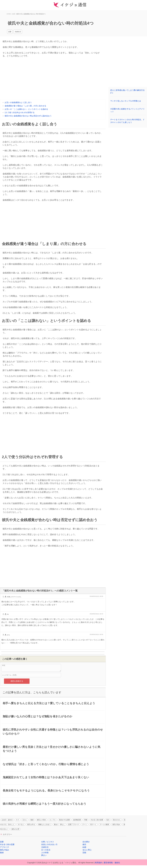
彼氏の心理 (15, 829)
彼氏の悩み (116, 824)
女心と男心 (87, 850)
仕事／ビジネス (48, 842)
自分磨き (86, 842)
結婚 (84, 847)
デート (85, 824)
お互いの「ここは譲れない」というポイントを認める (26, 109)
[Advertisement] (53, 221)
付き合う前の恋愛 (97, 820)
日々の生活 (46, 850)
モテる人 (21, 824)
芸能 (84, 853)
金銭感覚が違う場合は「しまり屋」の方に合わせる (25, 106)
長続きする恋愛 (64, 820)
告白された (117, 820)
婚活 (84, 844)
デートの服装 (104, 824)
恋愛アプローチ (73, 824)
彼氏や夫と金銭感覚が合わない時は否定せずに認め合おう (28, 116)
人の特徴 (45, 853)
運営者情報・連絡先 (112, 863)
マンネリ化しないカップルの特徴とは (126, 101)
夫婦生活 (18, 32)
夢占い (44, 855)
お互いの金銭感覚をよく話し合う (18, 102)
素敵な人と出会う (44, 824)
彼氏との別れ (42, 820)
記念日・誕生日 (7, 820)
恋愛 (10, 32)
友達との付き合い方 (49, 844)
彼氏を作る (31, 824)
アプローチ (5, 847)
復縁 (32, 820)
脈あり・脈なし (59, 824)
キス (18, 820)
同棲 (86, 820)
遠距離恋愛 (77, 820)
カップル (52, 820)
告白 (108, 820)
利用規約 (99, 863)
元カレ (25, 820)
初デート (93, 824)
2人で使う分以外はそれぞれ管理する (20, 112)
